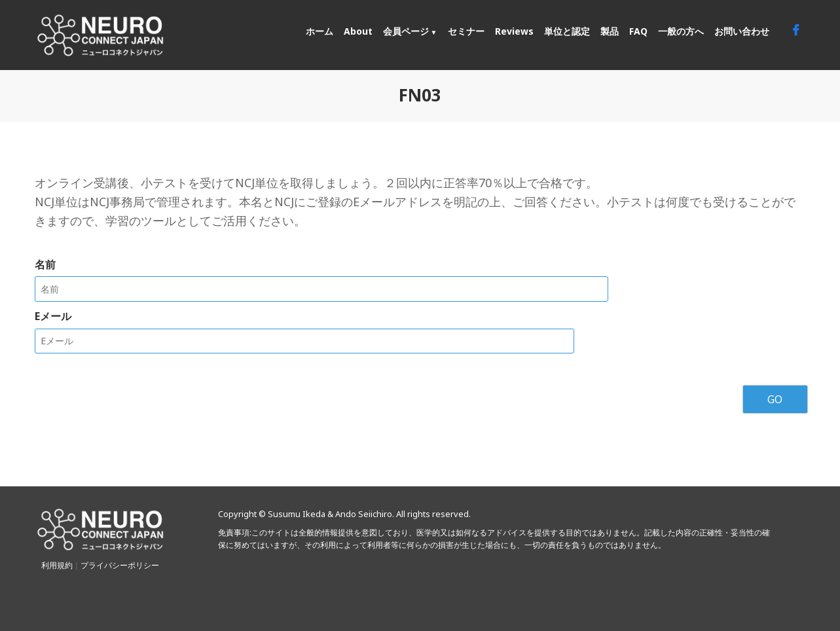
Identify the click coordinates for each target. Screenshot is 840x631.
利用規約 (57, 565)
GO (775, 399)
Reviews (514, 31)
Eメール (53, 315)
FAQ (638, 31)
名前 (45, 264)
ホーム (320, 31)
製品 (610, 31)
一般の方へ (681, 31)
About (358, 31)
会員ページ (406, 31)
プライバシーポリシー (120, 565)
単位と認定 (567, 31)
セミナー (466, 31)
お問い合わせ (742, 31)
